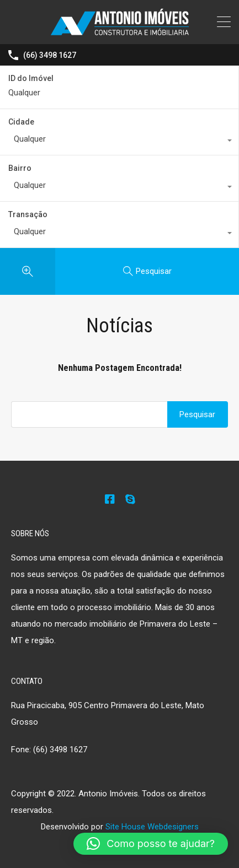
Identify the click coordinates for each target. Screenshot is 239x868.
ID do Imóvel (31, 78)
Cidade (21, 122)
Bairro (20, 168)
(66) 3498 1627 (50, 55)
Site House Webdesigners (152, 827)
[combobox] (119, 142)
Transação (28, 214)
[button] (151, 844)
